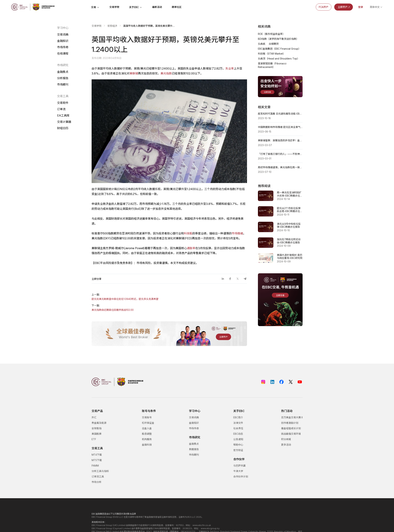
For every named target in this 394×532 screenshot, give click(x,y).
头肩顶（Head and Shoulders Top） (279, 59)
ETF (94, 439)
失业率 (230, 68)
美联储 (134, 73)
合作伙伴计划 (241, 476)
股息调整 (147, 434)
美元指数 (166, 73)
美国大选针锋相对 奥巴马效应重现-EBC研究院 (290, 256)
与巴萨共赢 (239, 466)
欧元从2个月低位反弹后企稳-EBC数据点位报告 (290, 210)
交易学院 (114, 7)
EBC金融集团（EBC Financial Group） (279, 49)
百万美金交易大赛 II (292, 417)
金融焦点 (63, 72)
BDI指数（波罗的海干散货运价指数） (278, 39)
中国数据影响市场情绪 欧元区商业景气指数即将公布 (280, 127)
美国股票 (97, 434)
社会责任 (238, 428)
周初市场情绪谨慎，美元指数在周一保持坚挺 (280, 167)
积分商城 (286, 439)
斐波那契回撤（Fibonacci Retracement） (272, 65)
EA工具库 (63, 115)
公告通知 (238, 439)
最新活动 (157, 7)
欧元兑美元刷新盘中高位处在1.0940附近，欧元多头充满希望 (125, 299)
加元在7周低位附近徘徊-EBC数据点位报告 (289, 241)
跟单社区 (177, 7)
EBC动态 (238, 434)
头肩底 (262, 44)
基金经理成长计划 (291, 428)
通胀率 (191, 248)
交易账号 (147, 417)
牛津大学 (238, 471)
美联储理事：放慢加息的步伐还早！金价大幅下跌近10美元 (280, 140)
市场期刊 (63, 84)
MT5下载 (97, 460)
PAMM (95, 466)
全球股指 (97, 428)
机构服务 (147, 439)
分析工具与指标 (100, 471)
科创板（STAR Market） (272, 54)
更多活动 (286, 445)
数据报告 (194, 449)
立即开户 (344, 7)
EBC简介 (238, 417)
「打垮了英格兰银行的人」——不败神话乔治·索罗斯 (280, 154)
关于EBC (136, 7)
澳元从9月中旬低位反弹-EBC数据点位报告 (289, 225)
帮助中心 (238, 445)
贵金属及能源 (99, 423)
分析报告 (63, 78)
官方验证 (238, 450)
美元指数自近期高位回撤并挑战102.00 (113, 310)
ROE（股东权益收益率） (271, 34)
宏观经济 (112, 26)
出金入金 (147, 428)
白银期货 (274, 44)
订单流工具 (98, 476)
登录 (361, 7)
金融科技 (147, 445)
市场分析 (97, 482)
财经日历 (63, 128)
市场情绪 (237, 233)
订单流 (61, 109)
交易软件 (63, 103)
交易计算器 (64, 122)
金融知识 (63, 41)
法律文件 (238, 423)
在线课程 (63, 53)
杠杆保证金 (148, 423)
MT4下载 (97, 455)
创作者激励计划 (290, 423)
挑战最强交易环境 (291, 434)
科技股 (188, 233)
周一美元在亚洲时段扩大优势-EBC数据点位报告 (290, 194)
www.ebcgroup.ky (210, 528)
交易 (95, 7)
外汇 (94, 417)
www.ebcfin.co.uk (202, 525)
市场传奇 (63, 47)
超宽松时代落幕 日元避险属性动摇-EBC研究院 (280, 114)
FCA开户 (324, 7)
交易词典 (63, 34)
